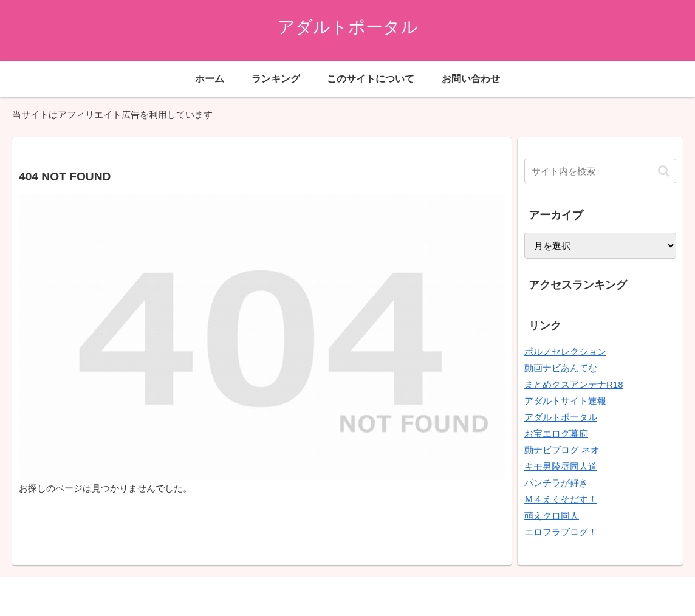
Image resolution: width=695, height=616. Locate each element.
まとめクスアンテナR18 (574, 384)
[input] (600, 171)
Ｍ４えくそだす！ (561, 499)
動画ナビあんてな (561, 368)
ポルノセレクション (565, 351)
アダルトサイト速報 (565, 401)
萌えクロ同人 (552, 515)
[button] (664, 171)
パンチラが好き (556, 483)
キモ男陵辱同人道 (561, 466)
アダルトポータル (561, 417)
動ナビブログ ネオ (562, 450)
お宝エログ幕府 (556, 433)
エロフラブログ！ (561, 532)
